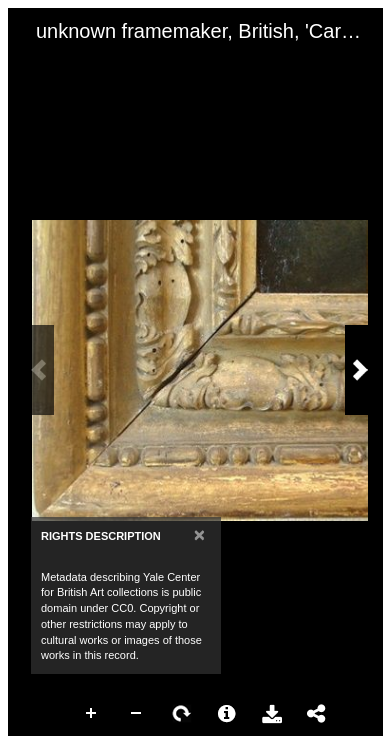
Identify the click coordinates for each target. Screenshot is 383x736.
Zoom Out (137, 714)
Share (317, 714)
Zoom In (92, 714)
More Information (227, 714)
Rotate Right (182, 714)
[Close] (199, 534)
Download (272, 714)
